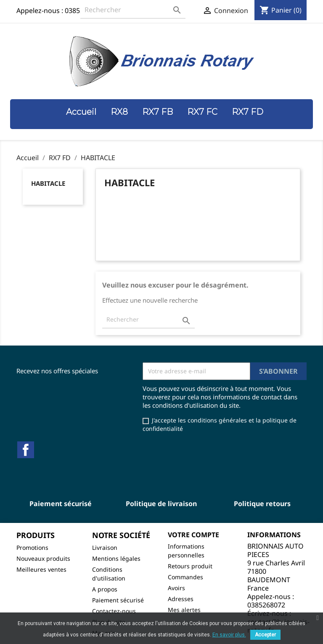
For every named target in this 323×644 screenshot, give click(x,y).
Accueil (81, 112)
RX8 (119, 112)
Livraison (105, 548)
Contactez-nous (114, 611)
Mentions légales (116, 558)
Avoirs (176, 588)
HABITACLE (48, 183)
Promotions (32, 548)
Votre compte (193, 535)
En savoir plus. (229, 635)
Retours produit (190, 566)
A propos (105, 589)
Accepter (265, 635)
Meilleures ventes (41, 569)
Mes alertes (184, 610)
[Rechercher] (133, 10)
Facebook (26, 450)
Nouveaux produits (43, 558)
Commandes (185, 577)
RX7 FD (248, 112)
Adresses (181, 599)
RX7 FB (158, 112)
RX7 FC (202, 112)
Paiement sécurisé (118, 600)
